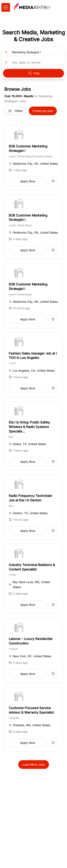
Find (34, 73)
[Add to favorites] (53, 181)
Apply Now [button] (28, 181)
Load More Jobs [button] (34, 765)
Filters (15, 111)
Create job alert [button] (43, 111)
